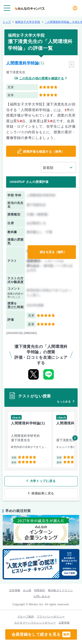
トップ (7, 22)
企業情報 (64, 623)
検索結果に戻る (43, 493)
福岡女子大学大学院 (28, 22)
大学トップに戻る (43, 481)
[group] (30, 440)
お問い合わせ (42, 596)
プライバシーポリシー (51, 617)
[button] (75, 438)
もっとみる (64, 402)
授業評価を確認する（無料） (44, 152)
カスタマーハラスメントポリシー (35, 623)
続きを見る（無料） (53, 252)
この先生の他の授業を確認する (42, 78)
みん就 (27, 590)
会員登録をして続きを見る (41, 634)
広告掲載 (15, 590)
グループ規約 (26, 617)
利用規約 (40, 590)
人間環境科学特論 (23, 63)
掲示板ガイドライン (60, 590)
